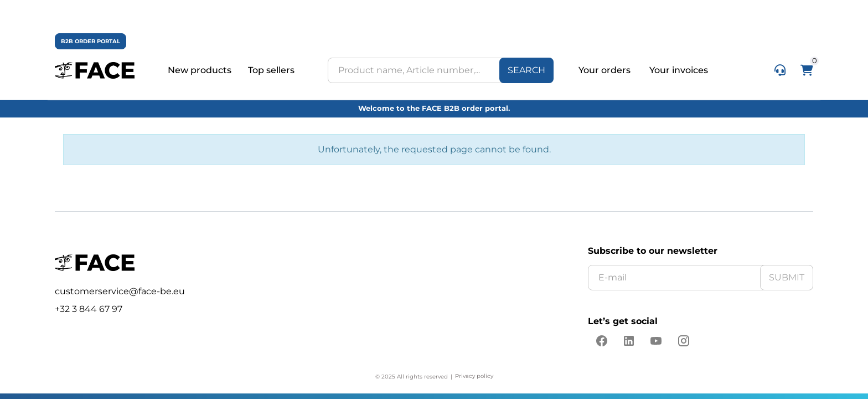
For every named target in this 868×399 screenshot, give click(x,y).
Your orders (606, 70)
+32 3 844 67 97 (89, 309)
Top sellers (271, 70)
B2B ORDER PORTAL (91, 41)
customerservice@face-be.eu (120, 291)
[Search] (526, 70)
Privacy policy (474, 376)
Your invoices (679, 70)
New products (200, 70)
